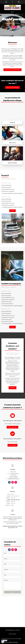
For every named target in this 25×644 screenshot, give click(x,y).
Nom (5, 553)
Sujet (5, 575)
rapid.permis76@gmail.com (14, 479)
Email (5, 564)
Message (6, 580)
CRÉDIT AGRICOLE (13, 642)
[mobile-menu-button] (12, 12)
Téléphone (6, 569)
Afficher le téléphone (13, 477)
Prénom (6, 559)
